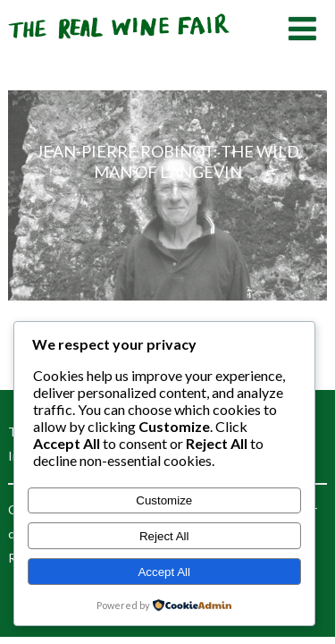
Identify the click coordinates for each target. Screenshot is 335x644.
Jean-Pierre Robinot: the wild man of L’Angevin (167, 161)
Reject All (164, 536)
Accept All (164, 572)
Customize (164, 500)
